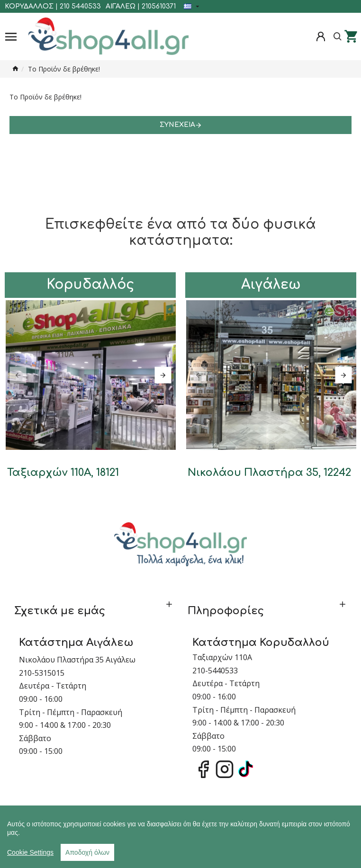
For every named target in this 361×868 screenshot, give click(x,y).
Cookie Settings (30, 852)
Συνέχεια (177, 125)
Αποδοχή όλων (87, 852)
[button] (18, 375)
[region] (180, 837)
